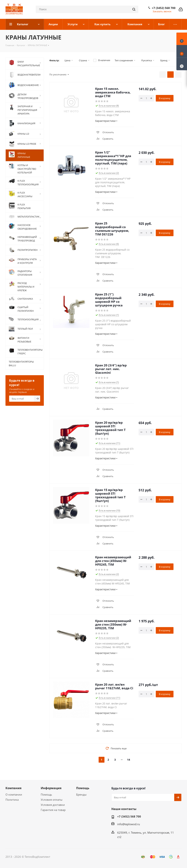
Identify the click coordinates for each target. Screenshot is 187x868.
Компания (13, 788)
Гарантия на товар (53, 810)
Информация (51, 788)
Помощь (46, 794)
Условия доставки (53, 805)
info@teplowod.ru (129, 824)
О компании (14, 794)
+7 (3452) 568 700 (164, 8)
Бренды (81, 794)
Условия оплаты (52, 800)
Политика (12, 800)
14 (129, 760)
